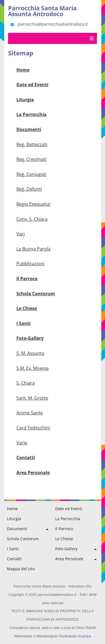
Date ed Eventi (32, 85)
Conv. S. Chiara (32, 219)
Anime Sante (30, 413)
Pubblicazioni (30, 264)
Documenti (29, 129)
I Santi (23, 323)
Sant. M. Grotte (32, 398)
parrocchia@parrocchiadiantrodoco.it (49, 24)
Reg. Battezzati (32, 144)
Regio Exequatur (34, 204)
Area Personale (33, 473)
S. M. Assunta (30, 353)
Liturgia (25, 100)
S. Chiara (26, 383)
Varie (22, 443)
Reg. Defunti (29, 189)
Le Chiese (27, 308)
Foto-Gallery (30, 338)
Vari (21, 234)
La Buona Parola (33, 249)
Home (23, 70)
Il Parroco (27, 279)
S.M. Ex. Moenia (32, 368)
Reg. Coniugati (31, 174)
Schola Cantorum (36, 294)
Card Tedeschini (33, 428)
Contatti (26, 458)
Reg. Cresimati (31, 159)
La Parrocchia (32, 114)
